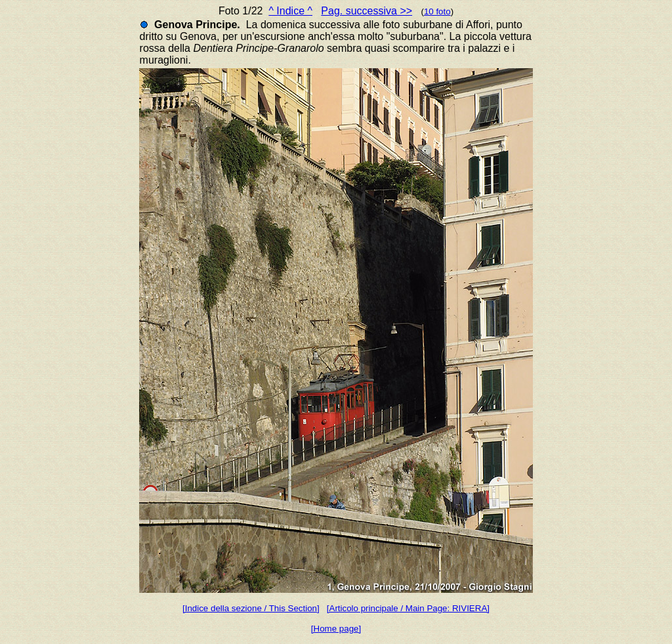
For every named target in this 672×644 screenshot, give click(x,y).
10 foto (437, 11)
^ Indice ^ (290, 11)
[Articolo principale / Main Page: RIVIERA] (408, 608)
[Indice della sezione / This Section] (251, 608)
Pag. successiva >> (367, 11)
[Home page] (336, 629)
